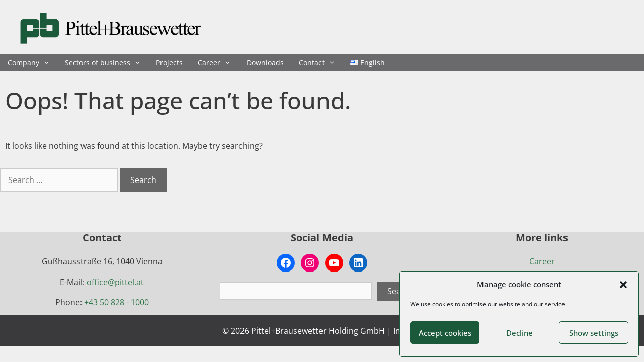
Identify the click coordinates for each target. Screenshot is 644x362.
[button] (623, 285)
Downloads (265, 63)
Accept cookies (445, 333)
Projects (169, 63)
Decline (519, 333)
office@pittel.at (115, 282)
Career (218, 63)
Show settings (594, 333)
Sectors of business (107, 63)
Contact (321, 63)
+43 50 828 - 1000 (116, 302)
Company (32, 63)
